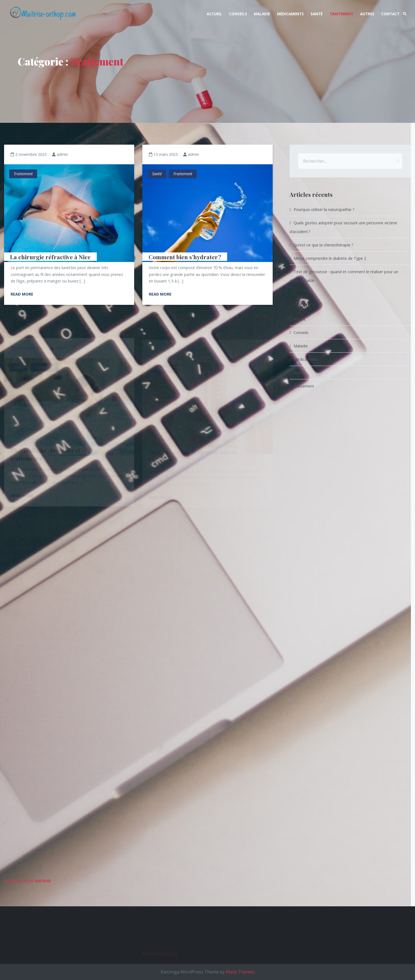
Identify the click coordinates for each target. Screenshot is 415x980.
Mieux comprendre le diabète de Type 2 (330, 258)
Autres (367, 14)
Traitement (341, 14)
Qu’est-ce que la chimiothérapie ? (324, 245)
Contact (390, 14)
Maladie (262, 14)
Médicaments (290, 14)
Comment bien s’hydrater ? (185, 257)
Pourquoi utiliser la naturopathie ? (324, 209)
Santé (317, 14)
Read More (22, 294)
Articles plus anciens (28, 881)
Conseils (238, 14)
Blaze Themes (240, 972)
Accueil (214, 14)
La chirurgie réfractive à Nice (50, 257)
